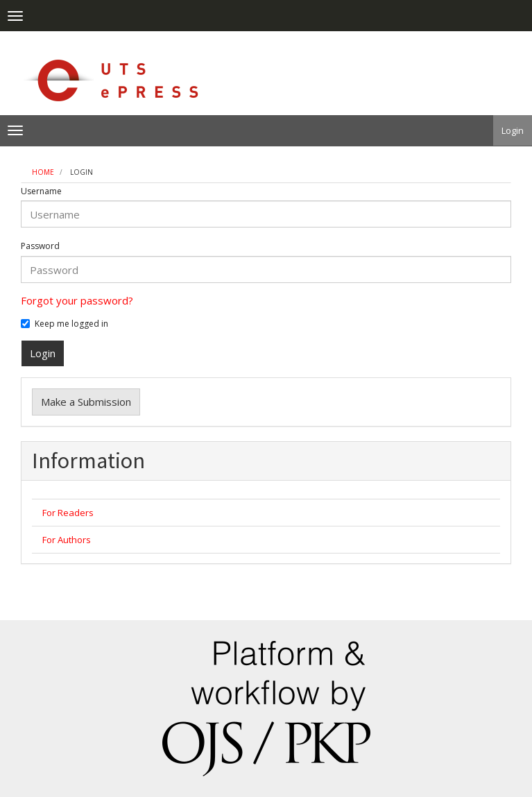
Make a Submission (86, 402)
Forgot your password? (77, 300)
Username (41, 191)
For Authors (67, 540)
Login (513, 130)
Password (40, 246)
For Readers (68, 513)
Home (43, 172)
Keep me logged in (65, 324)
